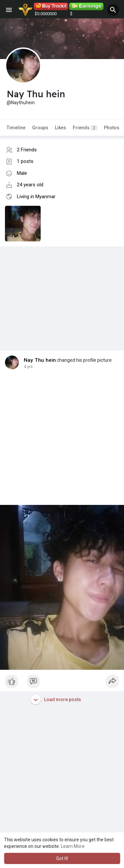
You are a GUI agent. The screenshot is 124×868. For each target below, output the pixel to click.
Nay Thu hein (40, 360)
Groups (40, 128)
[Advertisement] (62, 292)
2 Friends (27, 150)
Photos (112, 128)
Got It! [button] (62, 858)
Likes (61, 128)
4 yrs (28, 367)
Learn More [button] (73, 846)
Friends (85, 128)
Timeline (16, 128)
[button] (113, 10)
